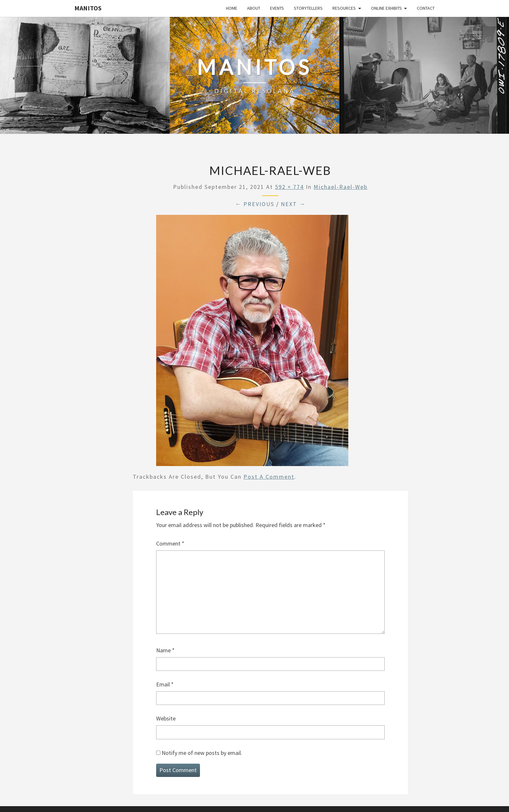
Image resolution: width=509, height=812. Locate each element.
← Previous (255, 204)
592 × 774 (289, 187)
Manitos (88, 8)
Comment (170, 543)
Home (232, 8)
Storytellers (308, 8)
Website (166, 718)
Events (277, 8)
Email (165, 684)
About (254, 8)
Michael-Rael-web (341, 187)
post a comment (269, 477)
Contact (426, 8)
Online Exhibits (386, 8)
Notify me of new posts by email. (202, 753)
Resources (344, 8)
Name (165, 650)
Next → (293, 204)
